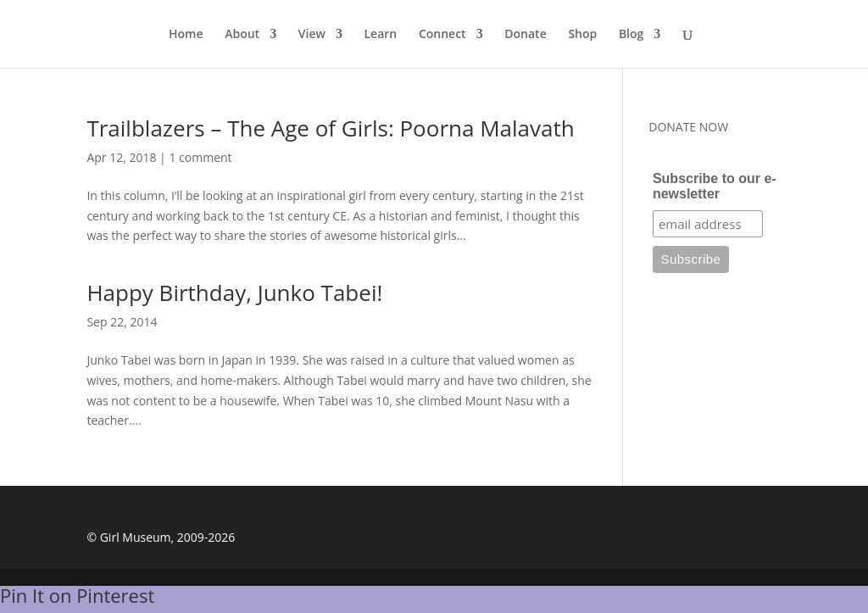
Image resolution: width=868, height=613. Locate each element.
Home (186, 35)
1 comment (200, 157)
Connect (442, 35)
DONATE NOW (688, 127)
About (242, 35)
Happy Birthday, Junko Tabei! (234, 293)
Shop (582, 35)
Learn (381, 35)
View (312, 35)
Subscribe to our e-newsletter (715, 186)
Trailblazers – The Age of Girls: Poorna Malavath (330, 128)
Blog (631, 35)
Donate (525, 35)
